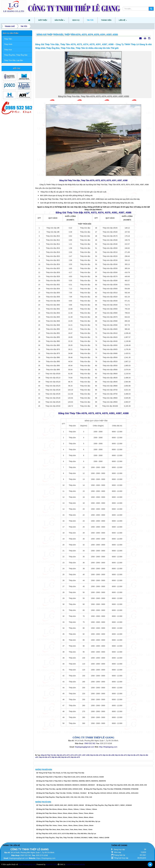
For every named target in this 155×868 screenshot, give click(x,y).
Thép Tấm (8, 39)
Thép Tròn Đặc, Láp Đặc (14, 60)
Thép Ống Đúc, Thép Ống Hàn (16, 55)
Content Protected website (75, 864)
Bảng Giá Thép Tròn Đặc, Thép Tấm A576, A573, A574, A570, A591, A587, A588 (93, 180)
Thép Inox (8, 50)
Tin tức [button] (90, 20)
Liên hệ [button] (123, 21)
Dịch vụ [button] (76, 20)
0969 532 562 (90, 743)
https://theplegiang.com (46, 858)
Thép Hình (8, 44)
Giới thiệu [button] (43, 20)
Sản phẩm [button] (60, 21)
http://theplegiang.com (108, 747)
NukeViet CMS (51, 864)
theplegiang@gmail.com (85, 747)
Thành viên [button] (106, 20)
